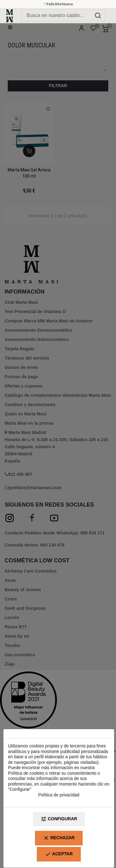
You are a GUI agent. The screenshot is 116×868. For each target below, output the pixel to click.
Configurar (59, 819)
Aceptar (59, 854)
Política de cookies (26, 773)
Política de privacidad (59, 795)
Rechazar (59, 838)
